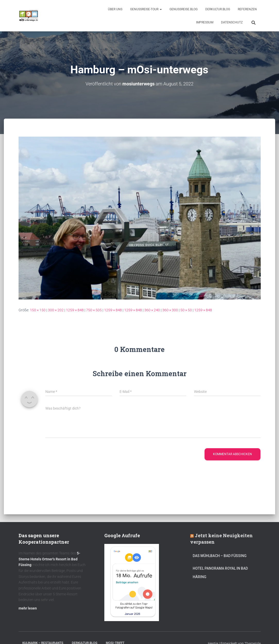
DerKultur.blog (218, 9)
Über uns (115, 9)
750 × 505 (94, 310)
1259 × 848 (75, 310)
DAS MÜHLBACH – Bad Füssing (220, 555)
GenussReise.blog (184, 9)
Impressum (205, 22)
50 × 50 (186, 310)
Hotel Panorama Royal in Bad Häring (220, 572)
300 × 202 (56, 310)
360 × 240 (152, 310)
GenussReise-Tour (146, 9)
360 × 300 (170, 310)
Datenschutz (232, 22)
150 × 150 (38, 310)
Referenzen (247, 9)
